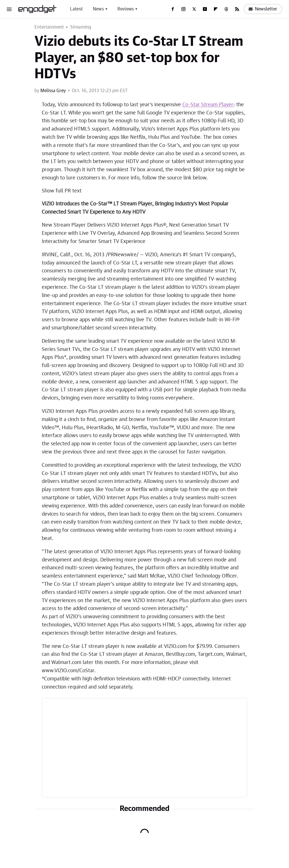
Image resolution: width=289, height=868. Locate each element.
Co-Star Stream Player (208, 105)
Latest (76, 9)
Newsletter (263, 9)
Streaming (81, 27)
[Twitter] (194, 9)
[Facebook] (173, 9)
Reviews (126, 9)
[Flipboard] (216, 9)
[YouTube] (205, 9)
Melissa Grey (53, 91)
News (98, 9)
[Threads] (226, 9)
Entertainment (49, 27)
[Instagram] (183, 9)
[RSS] (237, 9)
